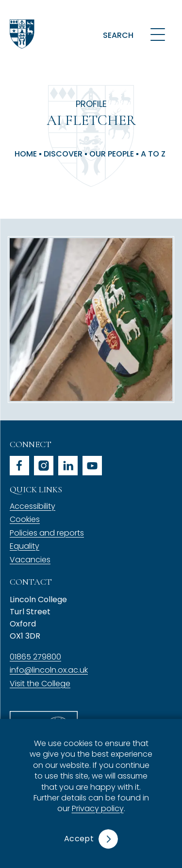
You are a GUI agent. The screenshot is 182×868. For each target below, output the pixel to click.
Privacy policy (98, 809)
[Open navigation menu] (158, 34)
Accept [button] (79, 839)
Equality (25, 546)
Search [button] (118, 35)
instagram (44, 466)
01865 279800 (35, 657)
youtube (92, 466)
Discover (63, 154)
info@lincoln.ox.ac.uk (49, 670)
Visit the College (40, 684)
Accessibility (33, 506)
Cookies (25, 519)
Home (26, 154)
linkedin (68, 466)
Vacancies (30, 560)
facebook (19, 466)
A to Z (153, 154)
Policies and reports (47, 533)
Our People (112, 154)
